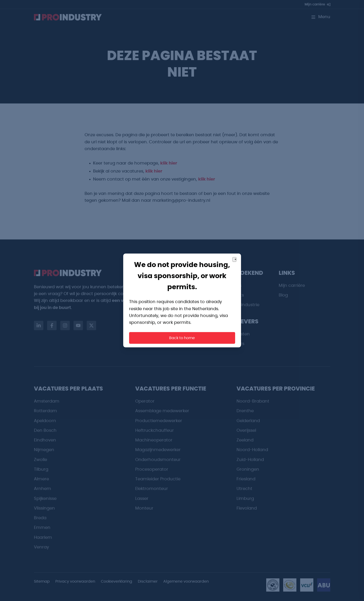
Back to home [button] (182, 338)
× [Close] (235, 259)
